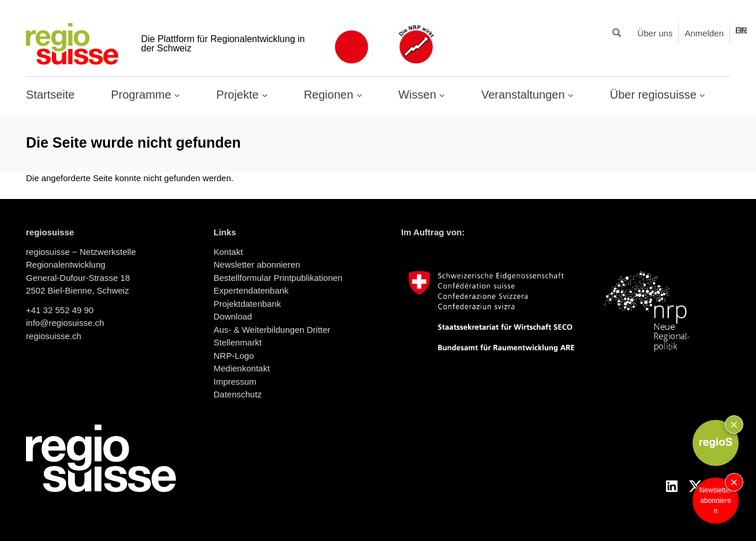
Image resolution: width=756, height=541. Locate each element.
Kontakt (228, 252)
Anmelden (704, 33)
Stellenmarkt (237, 342)
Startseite (50, 95)
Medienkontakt (242, 368)
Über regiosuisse (655, 95)
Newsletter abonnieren (716, 501)
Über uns (655, 33)
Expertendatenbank (251, 290)
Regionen (330, 95)
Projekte (239, 95)
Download (233, 316)
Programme (143, 95)
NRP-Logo (234, 356)
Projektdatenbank (247, 304)
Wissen (419, 95)
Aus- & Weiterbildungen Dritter (272, 330)
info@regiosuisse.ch (65, 323)
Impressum (235, 382)
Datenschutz (237, 394)
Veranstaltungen (525, 95)
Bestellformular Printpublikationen (278, 278)
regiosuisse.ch (54, 336)
